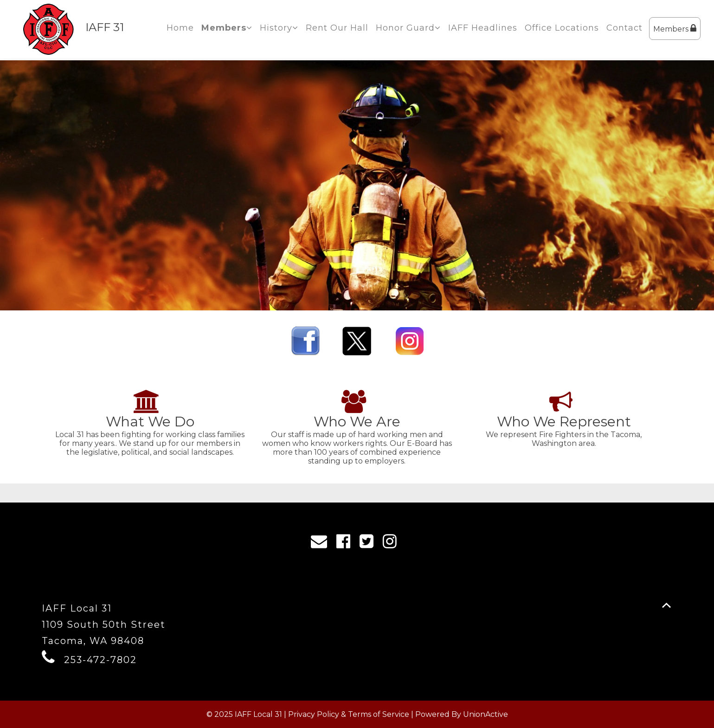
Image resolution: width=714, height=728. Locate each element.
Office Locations (562, 28)
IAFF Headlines (483, 28)
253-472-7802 (100, 660)
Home (180, 28)
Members (675, 29)
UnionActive (486, 714)
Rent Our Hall (337, 28)
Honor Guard (408, 28)
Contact (624, 28)
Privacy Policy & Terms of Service (349, 714)
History (279, 28)
